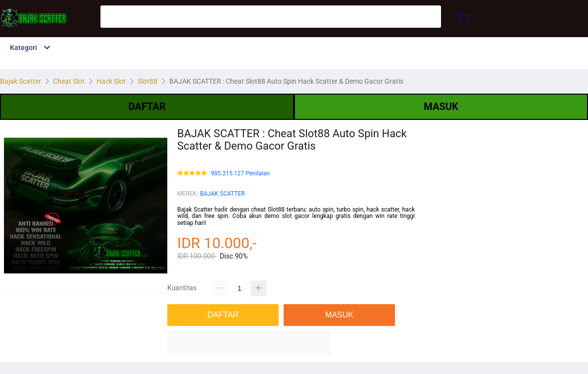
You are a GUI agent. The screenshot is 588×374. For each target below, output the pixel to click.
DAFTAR (147, 107)
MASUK (441, 107)
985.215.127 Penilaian (240, 174)
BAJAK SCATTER (222, 194)
